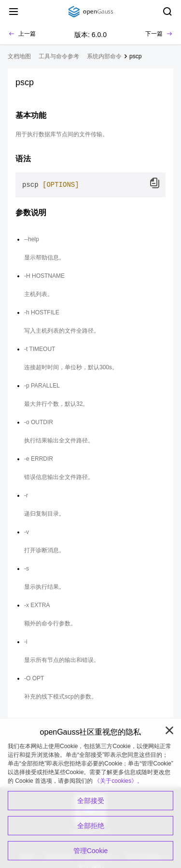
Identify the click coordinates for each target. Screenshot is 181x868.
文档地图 (19, 56)
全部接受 (91, 801)
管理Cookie (91, 851)
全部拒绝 (91, 826)
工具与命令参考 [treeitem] (59, 56)
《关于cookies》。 (118, 781)
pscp (135, 56)
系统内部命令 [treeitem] (104, 56)
